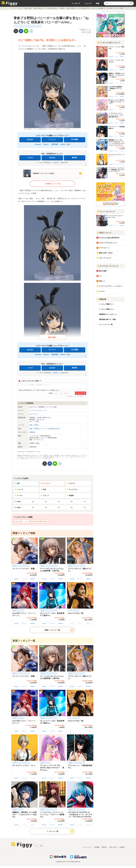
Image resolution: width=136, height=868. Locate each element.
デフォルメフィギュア (34, 26)
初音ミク (102, 281)
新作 (17, 483)
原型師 (70, 495)
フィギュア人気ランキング (108, 43)
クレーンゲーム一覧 (106, 324)
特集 (98, 3)
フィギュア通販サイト (107, 304)
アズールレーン (104, 248)
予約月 (18, 502)
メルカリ (30, 158)
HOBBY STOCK (43, 521)
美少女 (15, 566)
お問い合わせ (113, 847)
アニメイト (52, 139)
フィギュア (76, 3)
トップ (13, 8)
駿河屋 (75, 158)
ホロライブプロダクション (108, 243)
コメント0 (88, 29)
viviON (63, 144)
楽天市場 (55, 144)
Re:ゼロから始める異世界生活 (109, 238)
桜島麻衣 (62, 8)
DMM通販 (74, 139)
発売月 (18, 507)
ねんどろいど (34, 414)
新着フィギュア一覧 (24, 641)
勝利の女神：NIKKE (106, 253)
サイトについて (87, 847)
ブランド (45, 495)
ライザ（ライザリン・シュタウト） (111, 286)
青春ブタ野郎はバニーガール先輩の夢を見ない (46, 8)
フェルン (102, 291)
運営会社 (104, 847)
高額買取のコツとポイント (108, 314)
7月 (85, 502)
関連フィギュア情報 (24, 533)
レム (100, 276)
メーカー (19, 495)
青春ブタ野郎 (28, 8)
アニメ (20, 763)
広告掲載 (97, 847)
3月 (33, 502)
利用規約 (122, 847)
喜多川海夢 (103, 271)
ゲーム (20, 566)
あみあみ (30, 139)
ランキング (46, 483)
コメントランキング (106, 212)
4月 (46, 502)
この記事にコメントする (52, 184)
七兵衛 (37, 421)
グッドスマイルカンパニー (38, 410)
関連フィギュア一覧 (52, 630)
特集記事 (102, 299)
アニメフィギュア (20, 26)
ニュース (88, 3)
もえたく (56, 162)
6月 (72, 502)
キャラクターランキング (108, 266)
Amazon (38, 144)
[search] (131, 3)
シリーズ (19, 489)
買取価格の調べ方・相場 (107, 319)
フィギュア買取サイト (107, 309)
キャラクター (73, 489)
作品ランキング (104, 233)
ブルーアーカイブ (105, 258)
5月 (59, 502)
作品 (43, 489)
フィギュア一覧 (52, 831)
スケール (26, 566)
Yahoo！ (46, 144)
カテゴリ (71, 483)
